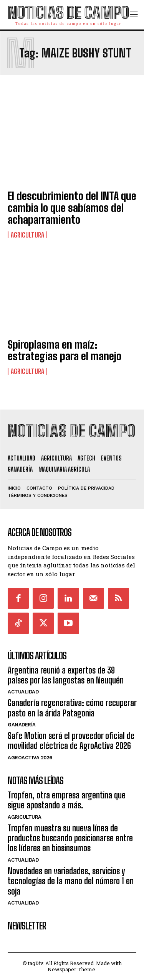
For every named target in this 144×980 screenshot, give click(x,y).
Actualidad (23, 692)
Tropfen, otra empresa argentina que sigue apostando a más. (67, 800)
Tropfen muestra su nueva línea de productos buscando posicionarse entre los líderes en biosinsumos (70, 838)
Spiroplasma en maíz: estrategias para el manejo (65, 350)
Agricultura (27, 235)
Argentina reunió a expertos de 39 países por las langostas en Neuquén (66, 675)
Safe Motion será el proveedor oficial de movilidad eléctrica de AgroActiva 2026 (71, 741)
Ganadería (22, 725)
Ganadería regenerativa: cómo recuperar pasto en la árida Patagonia (72, 708)
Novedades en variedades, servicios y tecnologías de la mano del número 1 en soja (71, 881)
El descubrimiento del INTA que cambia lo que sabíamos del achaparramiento (72, 208)
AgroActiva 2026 (30, 758)
